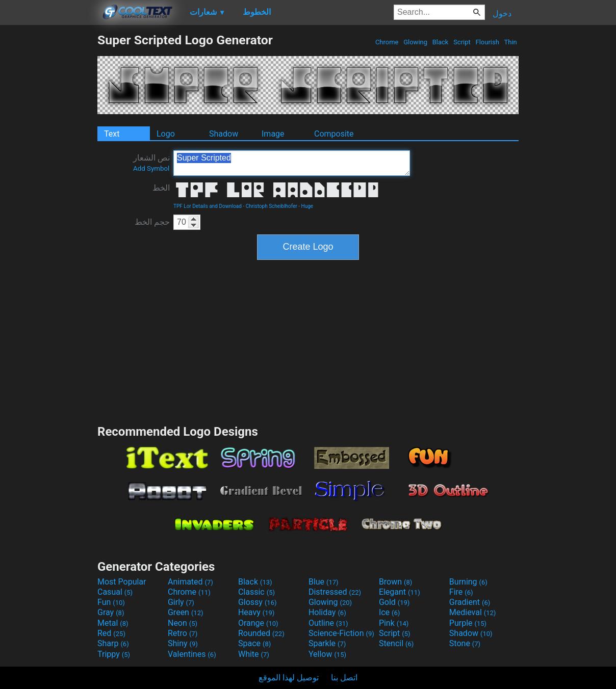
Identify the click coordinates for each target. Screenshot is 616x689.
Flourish (487, 42)
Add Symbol (151, 168)
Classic (256, 592)
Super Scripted (292, 163)
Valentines (192, 654)
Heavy (256, 612)
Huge (307, 206)
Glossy (258, 602)
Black (440, 42)
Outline (328, 623)
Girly (181, 602)
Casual (115, 592)
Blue (324, 582)
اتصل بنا (344, 678)
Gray (111, 612)
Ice (389, 612)
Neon (183, 623)
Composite (334, 134)
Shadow (224, 134)
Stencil (396, 643)
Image (273, 134)
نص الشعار (151, 163)
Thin (510, 42)
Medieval (473, 612)
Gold (394, 602)
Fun (111, 602)
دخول (502, 14)
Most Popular (122, 582)
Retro (183, 633)
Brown (395, 582)
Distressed (335, 592)
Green (186, 612)
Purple (468, 623)
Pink (394, 623)
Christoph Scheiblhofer (272, 206)
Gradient (470, 602)
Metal (113, 623)
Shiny (183, 643)
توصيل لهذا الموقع (289, 678)
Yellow (327, 654)
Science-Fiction (341, 633)
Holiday (327, 612)
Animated (190, 582)
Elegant (400, 592)
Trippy (114, 654)
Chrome (387, 42)
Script (462, 42)
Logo (166, 134)
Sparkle (327, 643)
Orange (258, 623)
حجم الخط (152, 222)
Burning (468, 582)
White (254, 654)
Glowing (415, 42)
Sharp (113, 643)
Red (111, 633)
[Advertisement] (48, 185)
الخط (161, 188)
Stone (465, 643)
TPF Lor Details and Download (208, 206)
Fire (461, 592)
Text (112, 134)
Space (254, 643)
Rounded (261, 633)
